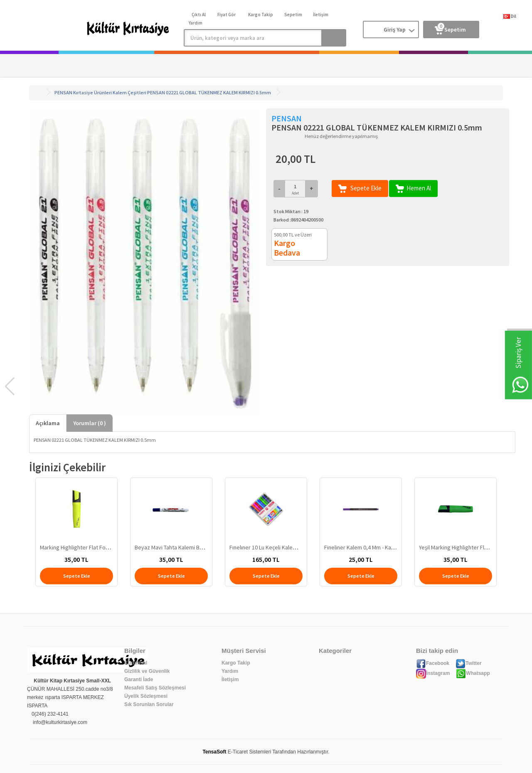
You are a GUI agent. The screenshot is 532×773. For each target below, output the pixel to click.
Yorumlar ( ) (90, 423)
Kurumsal (136, 663)
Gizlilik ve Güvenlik (147, 671)
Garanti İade (139, 679)
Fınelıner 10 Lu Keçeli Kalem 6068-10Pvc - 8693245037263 (299, 547)
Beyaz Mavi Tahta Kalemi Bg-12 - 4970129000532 (193, 547)
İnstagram (433, 673)
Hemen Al (413, 188)
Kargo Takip (236, 663)
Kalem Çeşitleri (129, 92)
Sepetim (450, 28)
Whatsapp (473, 673)
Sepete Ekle (360, 188)
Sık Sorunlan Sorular (149, 704)
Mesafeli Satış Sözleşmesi (155, 688)
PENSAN (63, 92)
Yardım (230, 671)
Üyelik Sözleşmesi (146, 696)
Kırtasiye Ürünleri (92, 92)
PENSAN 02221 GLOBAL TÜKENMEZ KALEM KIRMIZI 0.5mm (209, 92)
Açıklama (48, 423)
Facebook (433, 663)
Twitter (468, 663)
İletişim (230, 679)
